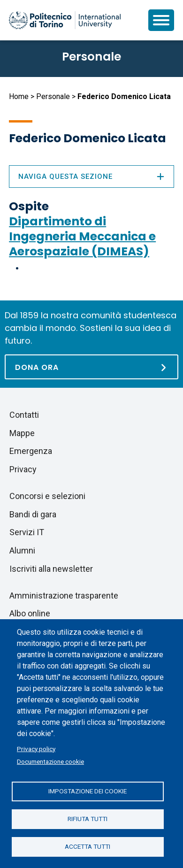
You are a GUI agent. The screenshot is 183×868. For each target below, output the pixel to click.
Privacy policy (36, 749)
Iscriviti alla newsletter (51, 569)
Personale (53, 96)
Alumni (22, 550)
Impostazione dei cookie (88, 791)
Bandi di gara (33, 514)
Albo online (30, 613)
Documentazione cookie (50, 761)
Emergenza (31, 451)
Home (19, 96)
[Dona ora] (91, 367)
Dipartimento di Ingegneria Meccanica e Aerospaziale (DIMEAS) (82, 236)
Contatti (24, 415)
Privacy (23, 469)
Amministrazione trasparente (64, 595)
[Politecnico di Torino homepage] (65, 20)
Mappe (22, 433)
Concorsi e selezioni (47, 496)
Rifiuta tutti (88, 819)
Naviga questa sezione (91, 177)
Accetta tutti (88, 846)
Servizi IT (27, 532)
